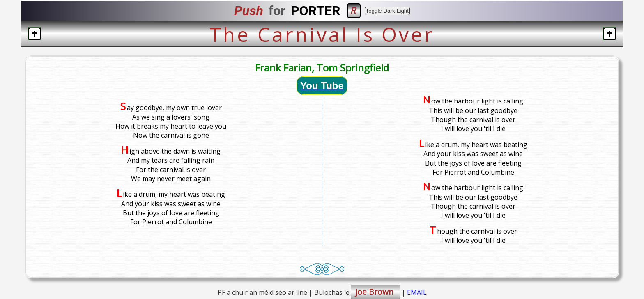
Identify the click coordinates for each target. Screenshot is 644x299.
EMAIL (417, 292)
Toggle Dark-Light (387, 11)
